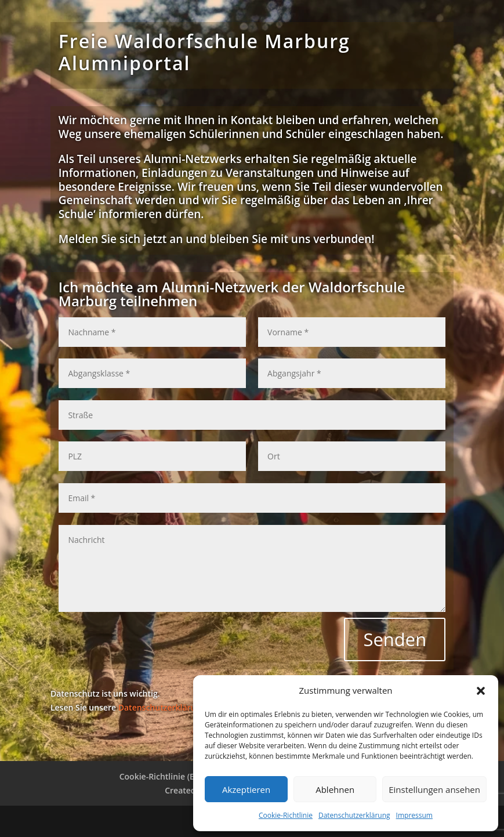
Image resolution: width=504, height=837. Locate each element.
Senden (395, 639)
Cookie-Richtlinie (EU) (161, 776)
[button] (481, 691)
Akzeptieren (246, 789)
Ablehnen (335, 789)
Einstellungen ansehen (434, 789)
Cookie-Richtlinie (286, 815)
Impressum (414, 815)
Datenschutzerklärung (354, 815)
